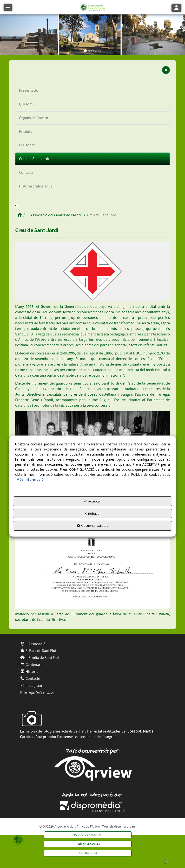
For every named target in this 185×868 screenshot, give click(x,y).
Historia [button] (29, 672)
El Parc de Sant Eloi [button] (38, 651)
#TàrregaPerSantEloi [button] (37, 692)
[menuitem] (92, 644)
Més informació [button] (30, 479)
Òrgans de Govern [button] (34, 118)
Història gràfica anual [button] (36, 186)
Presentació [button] (29, 90)
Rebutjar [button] (93, 514)
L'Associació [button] (33, 644)
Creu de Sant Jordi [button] (34, 159)
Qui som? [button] (27, 104)
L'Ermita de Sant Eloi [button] (39, 658)
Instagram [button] (31, 686)
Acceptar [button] (93, 501)
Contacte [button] (26, 173)
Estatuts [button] (26, 132)
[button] (92, 7)
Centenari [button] (31, 665)
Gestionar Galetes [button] (92, 526)
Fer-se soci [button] (28, 145)
